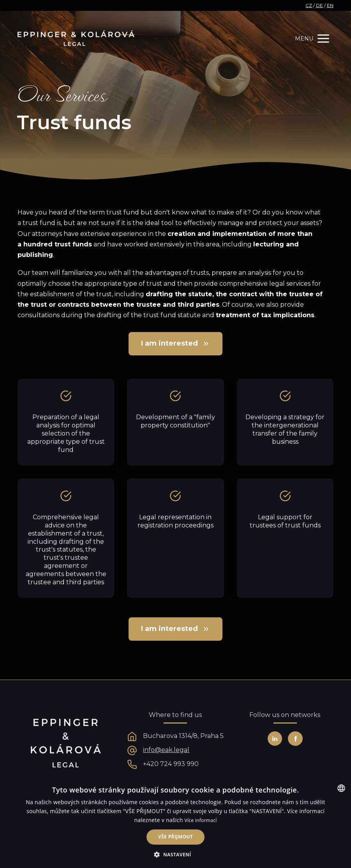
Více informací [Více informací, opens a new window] (201, 820)
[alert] (175, 823)
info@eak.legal (166, 750)
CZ (309, 5)
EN (330, 5)
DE (319, 5)
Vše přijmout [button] (175, 837)
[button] (175, 855)
